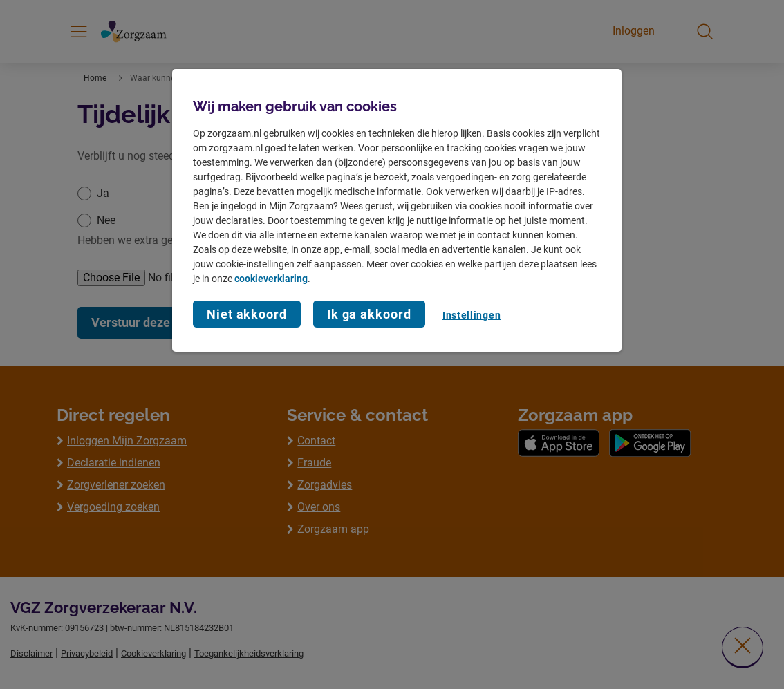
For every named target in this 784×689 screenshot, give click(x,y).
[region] (397, 211)
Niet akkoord (247, 314)
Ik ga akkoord (369, 314)
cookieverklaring (271, 279)
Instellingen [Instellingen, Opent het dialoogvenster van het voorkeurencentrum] (472, 315)
